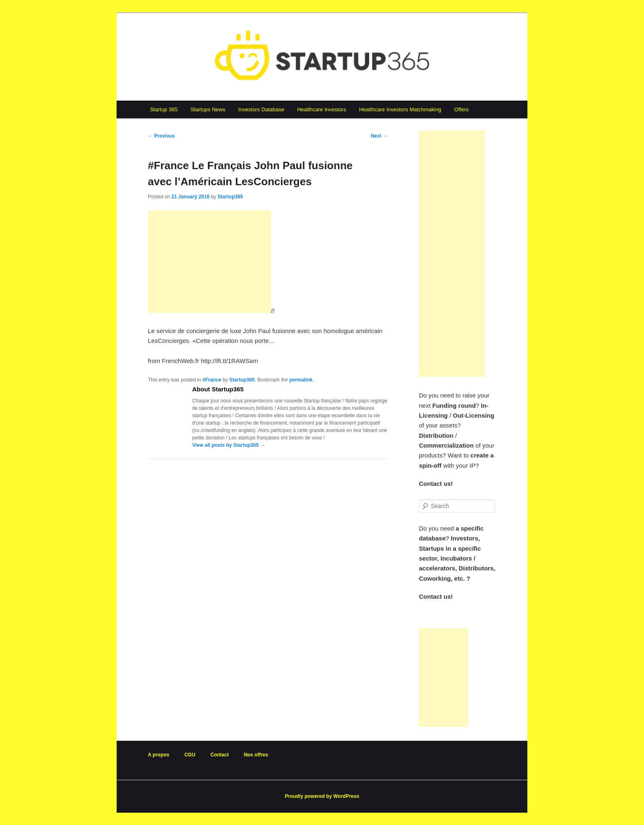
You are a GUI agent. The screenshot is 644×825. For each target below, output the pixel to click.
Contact (220, 755)
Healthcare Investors (321, 109)
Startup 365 (164, 109)
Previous (161, 136)
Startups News (208, 109)
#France (212, 380)
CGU (190, 755)
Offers (461, 109)
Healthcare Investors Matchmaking (400, 109)
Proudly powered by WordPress (322, 796)
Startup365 (230, 197)
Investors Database (261, 109)
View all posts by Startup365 (229, 445)
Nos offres (256, 755)
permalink (301, 380)
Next (379, 136)
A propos (159, 755)
